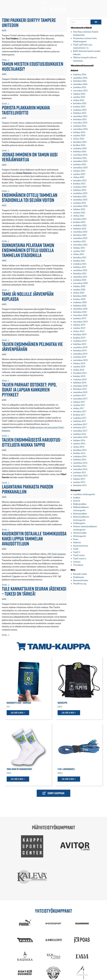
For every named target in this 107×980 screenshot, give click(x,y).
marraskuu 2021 (80, 245)
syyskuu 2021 (79, 251)
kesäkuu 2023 (79, 184)
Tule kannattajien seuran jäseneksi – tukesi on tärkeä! (34, 591)
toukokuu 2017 (80, 418)
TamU (76, 549)
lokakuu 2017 (79, 402)
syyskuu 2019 (79, 328)
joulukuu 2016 (80, 434)
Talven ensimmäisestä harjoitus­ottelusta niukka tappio (32, 442)
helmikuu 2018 (80, 389)
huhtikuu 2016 (80, 460)
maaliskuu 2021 (80, 270)
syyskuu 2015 (79, 482)
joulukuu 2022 (80, 203)
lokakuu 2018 (79, 363)
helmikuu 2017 (80, 427)
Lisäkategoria (79, 523)
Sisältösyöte (79, 577)
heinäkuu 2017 (80, 411)
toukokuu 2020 (80, 302)
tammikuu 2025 (80, 123)
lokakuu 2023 (79, 171)
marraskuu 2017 (80, 399)
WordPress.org (80, 584)
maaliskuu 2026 (80, 78)
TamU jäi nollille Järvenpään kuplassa (28, 296)
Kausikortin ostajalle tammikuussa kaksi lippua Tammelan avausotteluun (34, 539)
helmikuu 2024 (80, 158)
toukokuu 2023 (80, 187)
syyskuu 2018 (79, 366)
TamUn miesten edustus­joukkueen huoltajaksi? (33, 66)
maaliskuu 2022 (80, 232)
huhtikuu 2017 (80, 421)
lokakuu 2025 (79, 94)
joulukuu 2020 (80, 280)
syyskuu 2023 (79, 174)
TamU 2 (77, 552)
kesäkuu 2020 (79, 299)
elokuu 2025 (79, 100)
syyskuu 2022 (79, 213)
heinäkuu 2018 (80, 373)
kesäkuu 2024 (79, 145)
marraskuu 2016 (80, 437)
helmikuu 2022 (80, 235)
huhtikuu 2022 (80, 229)
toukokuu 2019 (80, 341)
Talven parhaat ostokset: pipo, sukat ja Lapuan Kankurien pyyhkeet (29, 390)
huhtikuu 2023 (80, 190)
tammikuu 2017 (80, 431)
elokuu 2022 (79, 216)
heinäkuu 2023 (80, 180)
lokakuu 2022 (79, 209)
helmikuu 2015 (80, 485)
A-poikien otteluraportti (84, 494)
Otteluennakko (80, 533)
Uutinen (77, 562)
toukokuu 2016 (80, 456)
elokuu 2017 (79, 408)
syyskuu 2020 (79, 290)
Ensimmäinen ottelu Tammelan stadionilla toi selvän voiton (30, 197)
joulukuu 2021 (80, 241)
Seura (76, 539)
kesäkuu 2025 (79, 107)
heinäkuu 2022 (80, 219)
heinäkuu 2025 (80, 103)
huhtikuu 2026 (80, 74)
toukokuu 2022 (80, 225)
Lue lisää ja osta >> (18, 713)
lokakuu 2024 (79, 132)
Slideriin (77, 542)
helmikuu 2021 (80, 273)
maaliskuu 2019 (80, 347)
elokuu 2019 (79, 331)
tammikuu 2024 (80, 161)
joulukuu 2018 (80, 357)
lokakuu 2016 (79, 440)
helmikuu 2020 (80, 312)
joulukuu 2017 (80, 395)
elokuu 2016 (79, 447)
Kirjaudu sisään (80, 574)
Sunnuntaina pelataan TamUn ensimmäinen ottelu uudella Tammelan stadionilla (28, 250)
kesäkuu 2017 (79, 415)
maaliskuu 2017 (80, 424)
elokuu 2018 (79, 370)
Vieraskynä (78, 565)
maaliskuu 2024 (80, 155)
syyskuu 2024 (79, 135)
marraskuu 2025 (80, 91)
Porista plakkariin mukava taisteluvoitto (26, 110)
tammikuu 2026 (80, 84)
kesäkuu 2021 (79, 261)
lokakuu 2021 (79, 248)
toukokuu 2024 (80, 148)
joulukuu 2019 (80, 318)
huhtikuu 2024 (80, 151)
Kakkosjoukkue (80, 504)
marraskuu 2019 (80, 322)
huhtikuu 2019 (80, 344)
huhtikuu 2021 (80, 267)
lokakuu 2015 (79, 479)
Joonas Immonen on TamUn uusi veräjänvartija (30, 157)
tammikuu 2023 (80, 200)
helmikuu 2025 (80, 119)
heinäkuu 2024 (80, 142)
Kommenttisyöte (81, 580)
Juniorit (77, 501)
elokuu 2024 (79, 139)
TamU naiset (79, 555)
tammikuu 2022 (80, 238)
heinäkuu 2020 (80, 296)
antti (4, 30)
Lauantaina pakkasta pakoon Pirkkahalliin (28, 489)
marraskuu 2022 (80, 206)
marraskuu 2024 (80, 129)
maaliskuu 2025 (80, 116)
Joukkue (77, 498)
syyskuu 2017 (79, 405)
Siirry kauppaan (53, 793)
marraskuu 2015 (80, 476)
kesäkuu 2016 (79, 453)
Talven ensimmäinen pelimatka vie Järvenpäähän (32, 347)
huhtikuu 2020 (80, 306)
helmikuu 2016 (80, 466)
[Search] (81, 22)
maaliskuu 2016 (80, 463)
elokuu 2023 (79, 177)
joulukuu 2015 (80, 472)
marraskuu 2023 (80, 168)
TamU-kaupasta (59, 554)
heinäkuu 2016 (80, 450)
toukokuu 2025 (80, 110)
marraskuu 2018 (80, 360)
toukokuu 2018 (80, 379)
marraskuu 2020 (80, 283)
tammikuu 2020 (80, 315)
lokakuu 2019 (79, 325)
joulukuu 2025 (80, 87)
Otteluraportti (80, 536)
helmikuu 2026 (80, 81)
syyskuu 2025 (79, 97)
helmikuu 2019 (80, 350)
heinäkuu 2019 (80, 334)
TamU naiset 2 (80, 558)
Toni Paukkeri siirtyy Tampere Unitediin (29, 23)
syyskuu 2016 (79, 443)
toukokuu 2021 (80, 264)
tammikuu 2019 (80, 354)
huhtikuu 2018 (80, 383)
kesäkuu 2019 (79, 338)
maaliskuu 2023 (80, 193)
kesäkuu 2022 (79, 222)
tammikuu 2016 (80, 469)
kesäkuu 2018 (79, 376)
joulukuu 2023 (80, 164)
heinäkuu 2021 (80, 257)
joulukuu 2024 (80, 126)
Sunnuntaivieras (81, 546)
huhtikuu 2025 (80, 113)
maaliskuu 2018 (80, 386)
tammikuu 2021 (80, 277)
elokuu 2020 (79, 293)
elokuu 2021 (79, 254)
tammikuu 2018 (80, 392)
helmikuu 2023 (80, 196)
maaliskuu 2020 (80, 309)
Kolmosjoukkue (80, 514)
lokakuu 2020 (79, 286)
